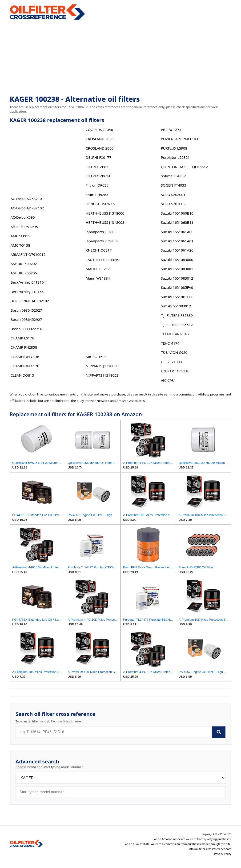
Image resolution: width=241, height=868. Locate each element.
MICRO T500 (96, 357)
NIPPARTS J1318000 (102, 366)
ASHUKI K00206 (24, 273)
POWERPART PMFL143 (179, 139)
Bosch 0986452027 (26, 310)
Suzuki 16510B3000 (177, 297)
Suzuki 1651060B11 (177, 222)
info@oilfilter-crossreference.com (210, 849)
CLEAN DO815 (22, 375)
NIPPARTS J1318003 (102, 375)
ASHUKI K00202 (24, 264)
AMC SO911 (20, 236)
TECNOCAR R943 (175, 334)
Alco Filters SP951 (25, 227)
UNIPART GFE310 (175, 371)
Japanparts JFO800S (102, 241)
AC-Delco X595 (23, 217)
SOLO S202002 (173, 204)
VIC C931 (168, 380)
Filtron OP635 (97, 185)
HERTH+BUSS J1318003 (105, 222)
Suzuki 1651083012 (177, 278)
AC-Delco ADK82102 (27, 208)
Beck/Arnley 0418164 (28, 282)
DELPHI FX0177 (98, 157)
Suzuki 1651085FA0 (177, 287)
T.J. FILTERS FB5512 (177, 325)
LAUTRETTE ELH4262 (103, 260)
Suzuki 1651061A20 (177, 250)
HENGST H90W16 (100, 204)
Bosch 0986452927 (26, 319)
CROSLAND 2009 (100, 139)
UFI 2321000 (171, 362)
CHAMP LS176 (22, 338)
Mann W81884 (98, 278)
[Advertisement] (120, 58)
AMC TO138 (20, 245)
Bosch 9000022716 (26, 329)
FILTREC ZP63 (97, 167)
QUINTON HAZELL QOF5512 (184, 167)
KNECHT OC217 (99, 250)
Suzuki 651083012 (176, 306)
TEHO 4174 (170, 343)
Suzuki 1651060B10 (177, 213)
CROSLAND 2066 (100, 148)
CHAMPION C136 (25, 357)
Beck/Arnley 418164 (27, 292)
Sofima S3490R (173, 176)
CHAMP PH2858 (24, 347)
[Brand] (120, 778)
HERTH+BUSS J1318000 (105, 213)
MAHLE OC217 (98, 269)
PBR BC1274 (171, 130)
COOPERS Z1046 (99, 130)
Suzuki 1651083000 (177, 260)
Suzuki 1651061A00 (177, 232)
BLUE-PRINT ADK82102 (30, 301)
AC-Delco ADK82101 (27, 199)
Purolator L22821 (175, 157)
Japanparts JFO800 (101, 232)
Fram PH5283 (97, 195)
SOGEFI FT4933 (173, 185)
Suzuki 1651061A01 (177, 241)
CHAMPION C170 (25, 366)
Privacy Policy (223, 854)
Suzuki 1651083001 (177, 269)
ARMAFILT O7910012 (28, 254)
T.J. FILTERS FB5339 (177, 315)
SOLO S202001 (173, 195)
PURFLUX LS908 (174, 148)
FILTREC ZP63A (98, 176)
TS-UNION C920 (174, 352)
